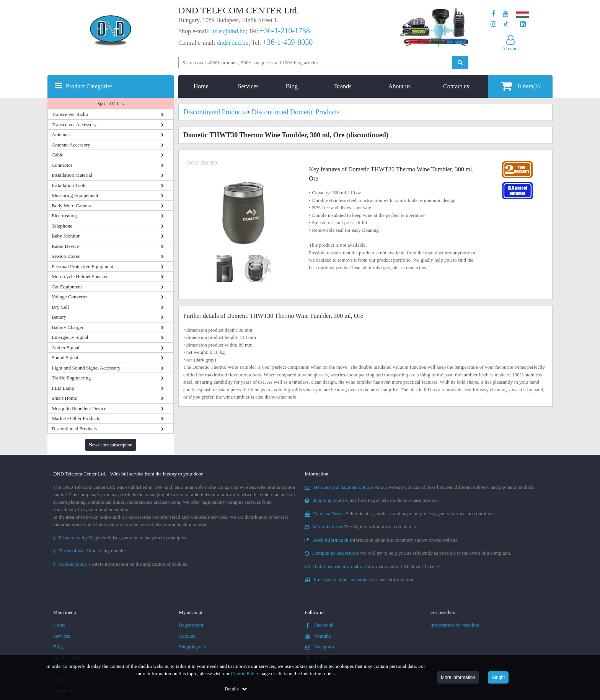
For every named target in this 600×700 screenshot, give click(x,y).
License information (359, 579)
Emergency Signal (70, 337)
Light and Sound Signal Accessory (86, 368)
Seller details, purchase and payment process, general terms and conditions (400, 514)
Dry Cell (60, 307)
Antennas (61, 134)
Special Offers (111, 104)
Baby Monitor (66, 236)
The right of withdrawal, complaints (360, 527)
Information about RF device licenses (373, 566)
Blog (292, 86)
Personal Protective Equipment (82, 266)
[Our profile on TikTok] (506, 24)
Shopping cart (193, 647)
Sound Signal (65, 357)
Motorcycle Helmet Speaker (80, 276)
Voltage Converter (70, 297)
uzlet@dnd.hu (228, 31)
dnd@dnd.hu (232, 43)
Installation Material (72, 175)
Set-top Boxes (66, 256)
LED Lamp (63, 388)
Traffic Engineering (71, 378)
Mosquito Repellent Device (79, 408)
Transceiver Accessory (74, 125)
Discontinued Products (74, 429)
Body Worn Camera (71, 206)
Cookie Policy (245, 673)
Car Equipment (67, 287)
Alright (498, 677)
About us (399, 86)
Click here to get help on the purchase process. (372, 500)
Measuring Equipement (75, 195)
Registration (191, 625)
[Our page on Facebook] (494, 14)
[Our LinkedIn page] (523, 24)
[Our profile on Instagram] (493, 24)
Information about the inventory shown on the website (381, 540)
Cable (57, 155)
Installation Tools (69, 185)
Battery (59, 317)
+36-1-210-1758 (285, 31)
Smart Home (64, 398)
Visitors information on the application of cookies (120, 564)
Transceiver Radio (70, 114)
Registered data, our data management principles (120, 538)
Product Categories (89, 86)
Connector (62, 165)
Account (187, 636)
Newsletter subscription (111, 445)
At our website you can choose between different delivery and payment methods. (420, 487)
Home (201, 86)
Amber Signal (66, 348)
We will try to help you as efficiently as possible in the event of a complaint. (408, 553)
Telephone (62, 226)
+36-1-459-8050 (288, 42)
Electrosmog (64, 216)
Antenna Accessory (71, 145)
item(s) (520, 86)
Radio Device (65, 246)
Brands (343, 86)
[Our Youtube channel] (506, 14)
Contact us (456, 86)
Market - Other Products (76, 418)
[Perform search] (460, 63)
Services (248, 86)
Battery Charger (68, 327)
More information (458, 677)
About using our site (90, 551)
